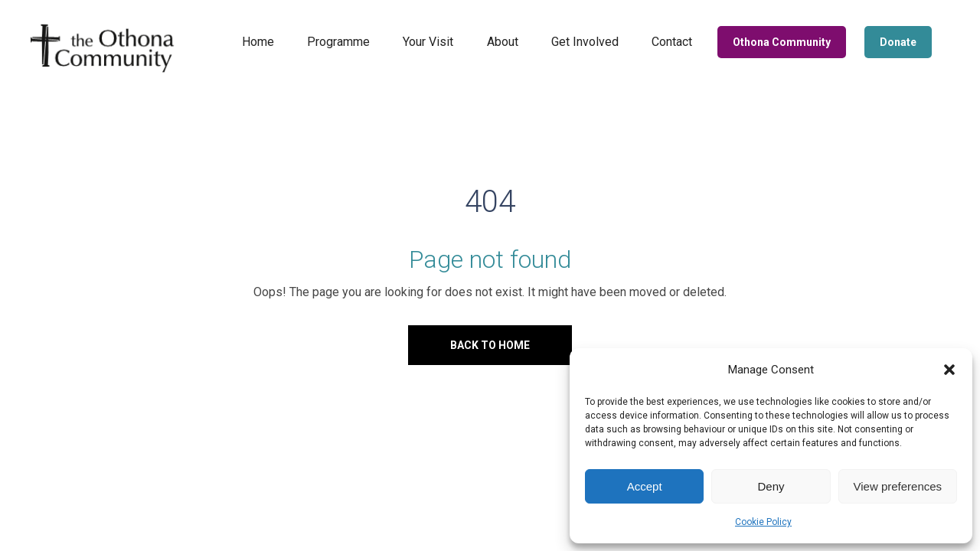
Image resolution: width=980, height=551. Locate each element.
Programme (338, 42)
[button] (949, 370)
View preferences (898, 486)
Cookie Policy (763, 522)
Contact (672, 42)
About (503, 42)
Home (258, 42)
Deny (771, 486)
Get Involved (585, 42)
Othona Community (782, 42)
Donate (898, 42)
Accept (645, 486)
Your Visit (428, 42)
